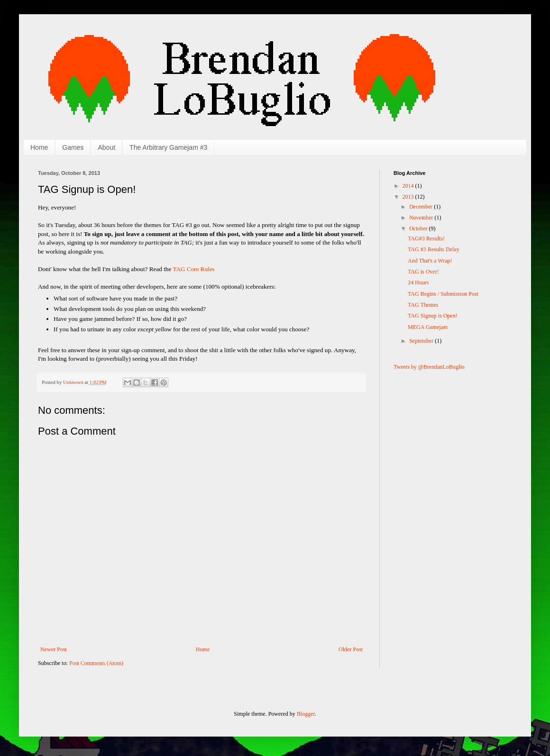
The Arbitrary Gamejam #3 (168, 147)
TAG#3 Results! (426, 238)
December (422, 207)
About (106, 147)
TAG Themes (423, 305)
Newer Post (54, 649)
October (419, 228)
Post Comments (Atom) (96, 663)
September (422, 341)
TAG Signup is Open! (433, 316)
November (422, 218)
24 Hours (418, 282)
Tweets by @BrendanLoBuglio (429, 367)
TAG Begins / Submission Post (443, 294)
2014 (409, 186)
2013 (409, 197)
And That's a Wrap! (430, 261)
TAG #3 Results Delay (434, 249)
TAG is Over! (423, 272)
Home (39, 147)
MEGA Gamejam (428, 327)
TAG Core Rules (193, 269)
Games (73, 147)
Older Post (351, 649)
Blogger (306, 714)
